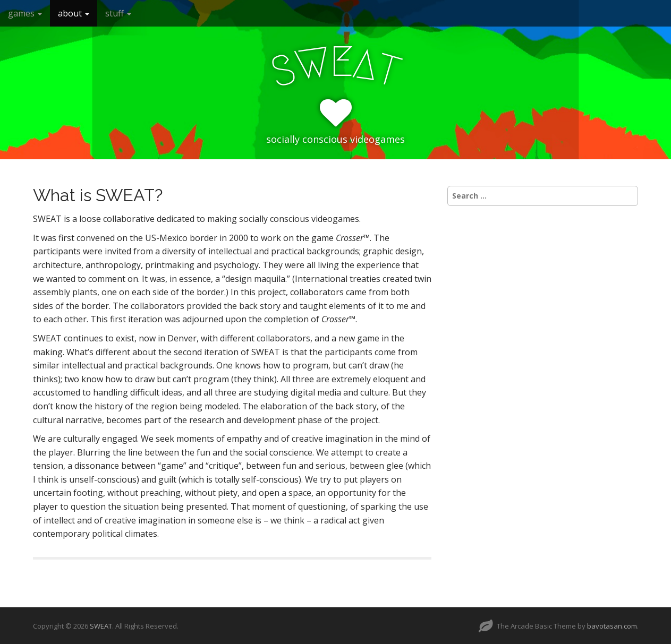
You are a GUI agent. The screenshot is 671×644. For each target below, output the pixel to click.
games (25, 13)
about (74, 13)
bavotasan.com (612, 626)
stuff (118, 13)
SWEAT (101, 626)
